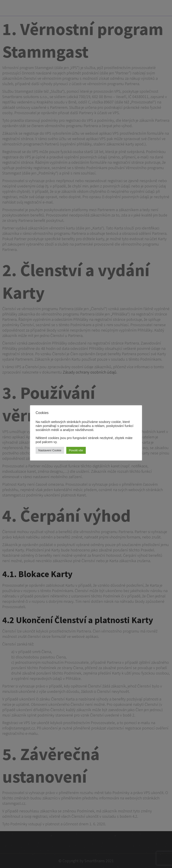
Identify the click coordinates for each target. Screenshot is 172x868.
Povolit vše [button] (76, 450)
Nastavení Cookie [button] (50, 450)
